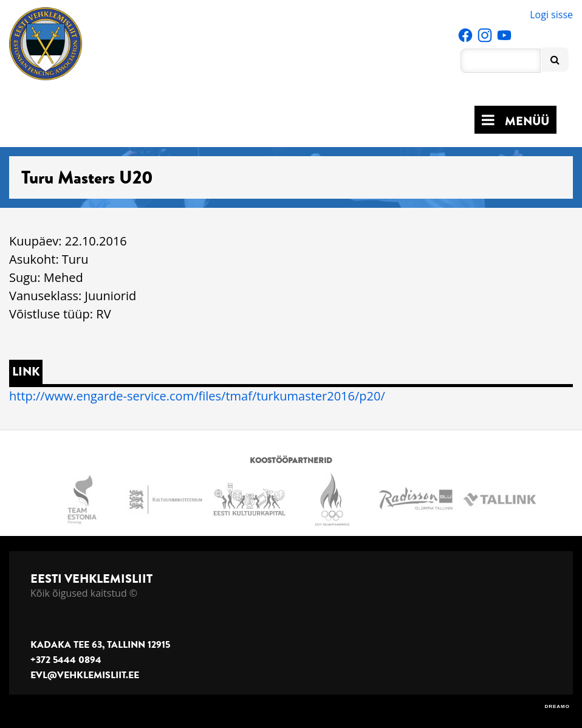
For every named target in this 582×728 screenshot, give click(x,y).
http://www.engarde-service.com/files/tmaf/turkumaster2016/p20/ (197, 396)
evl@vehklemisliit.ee (85, 675)
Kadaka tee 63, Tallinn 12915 (100, 645)
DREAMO (557, 706)
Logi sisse (551, 15)
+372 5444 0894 (66, 660)
